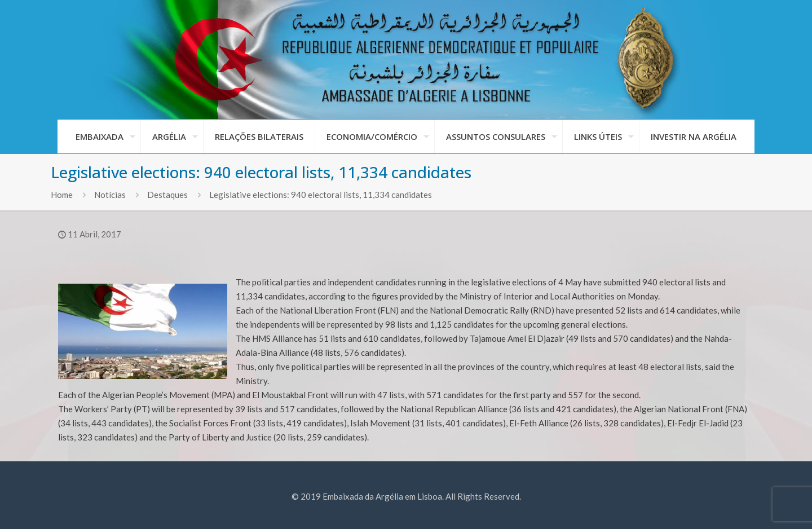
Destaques (167, 195)
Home (62, 195)
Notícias (110, 195)
